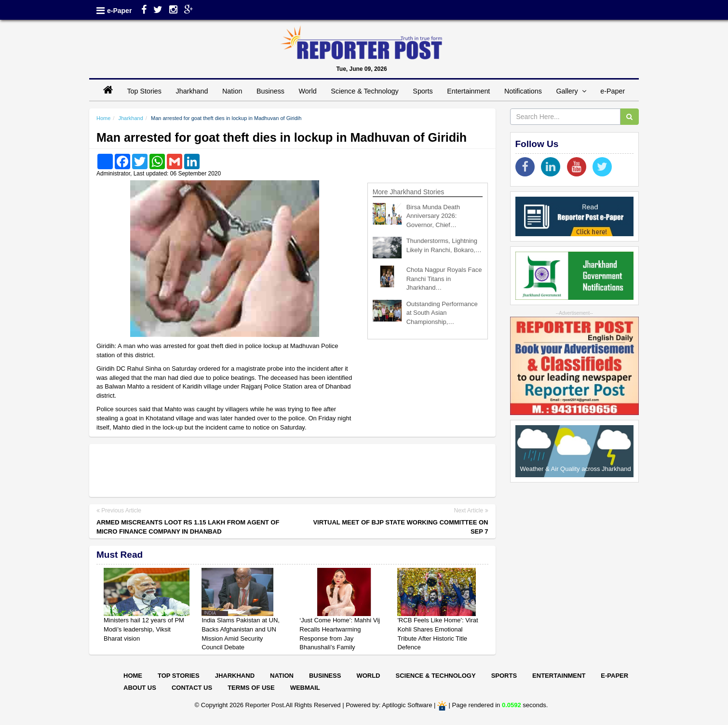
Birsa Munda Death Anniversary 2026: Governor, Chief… (433, 216)
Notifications (523, 91)
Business (270, 91)
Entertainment (468, 91)
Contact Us (192, 688)
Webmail (305, 688)
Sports (423, 91)
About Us (140, 688)
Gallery (571, 91)
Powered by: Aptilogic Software (389, 705)
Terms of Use (251, 688)
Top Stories (144, 91)
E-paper (614, 676)
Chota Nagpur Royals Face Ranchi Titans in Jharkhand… (444, 279)
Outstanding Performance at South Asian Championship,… (442, 313)
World (308, 91)
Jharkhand (192, 91)
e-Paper (119, 11)
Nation (232, 91)
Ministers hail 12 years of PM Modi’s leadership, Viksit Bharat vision (144, 629)
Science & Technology (364, 91)
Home (103, 118)
